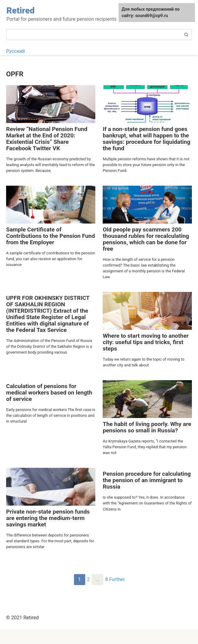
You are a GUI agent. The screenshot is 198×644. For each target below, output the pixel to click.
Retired (20, 11)
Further (117, 579)
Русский (16, 51)
